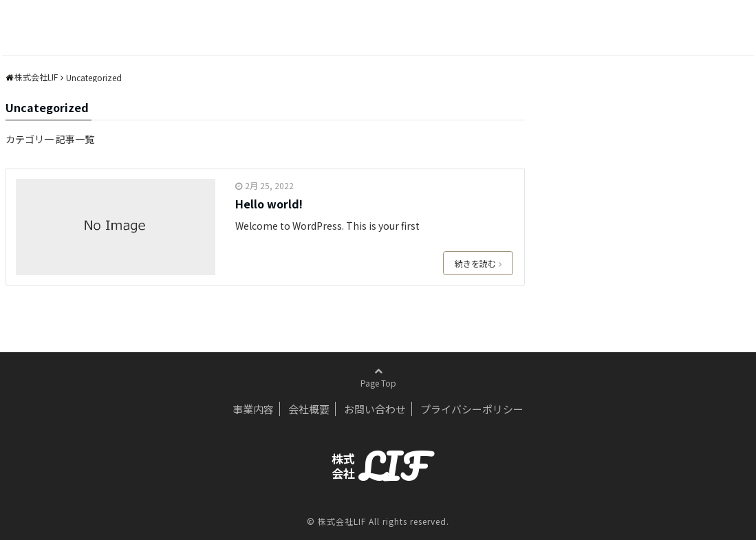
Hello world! (269, 204)
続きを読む (478, 263)
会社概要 (309, 409)
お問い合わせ (375, 409)
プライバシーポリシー (472, 409)
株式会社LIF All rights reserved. (384, 521)
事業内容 (253, 409)
